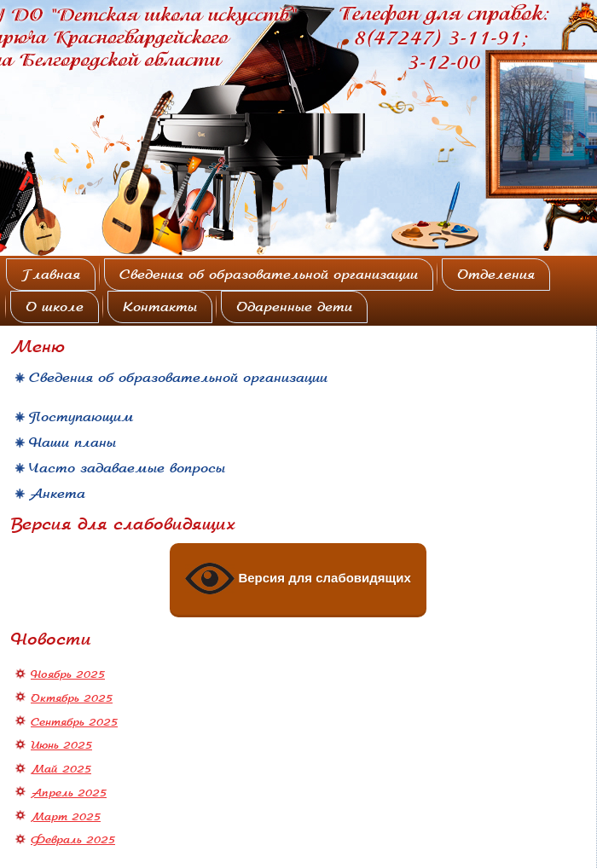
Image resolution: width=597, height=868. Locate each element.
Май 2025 (61, 769)
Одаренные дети (294, 307)
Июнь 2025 (61, 745)
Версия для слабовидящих (298, 579)
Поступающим (81, 417)
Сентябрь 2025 (74, 722)
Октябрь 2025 (72, 698)
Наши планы (72, 443)
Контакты (160, 307)
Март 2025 (66, 817)
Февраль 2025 (73, 840)
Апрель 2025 (69, 793)
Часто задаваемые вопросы (127, 468)
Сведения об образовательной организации (269, 275)
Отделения (496, 275)
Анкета (57, 494)
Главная (51, 275)
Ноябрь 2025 (68, 674)
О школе (55, 307)
